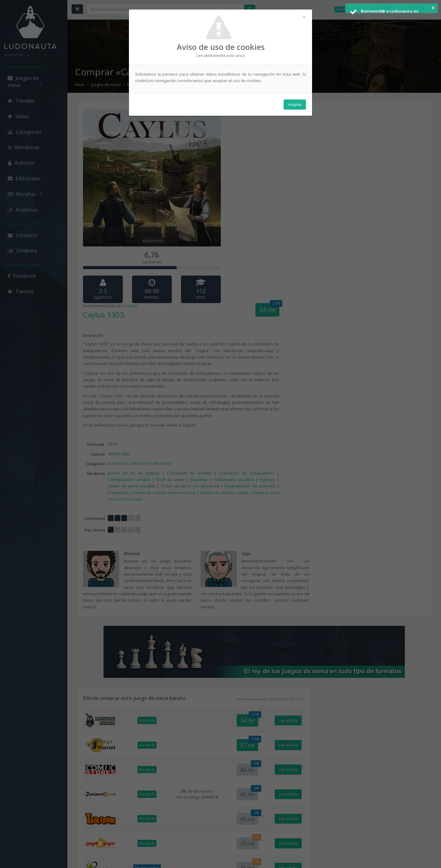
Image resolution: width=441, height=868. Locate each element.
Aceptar (295, 104)
